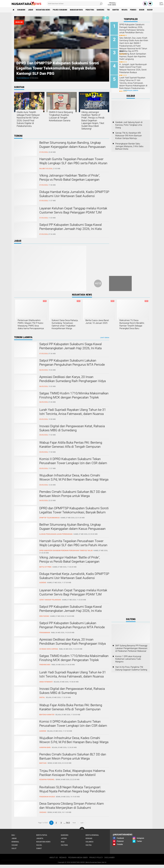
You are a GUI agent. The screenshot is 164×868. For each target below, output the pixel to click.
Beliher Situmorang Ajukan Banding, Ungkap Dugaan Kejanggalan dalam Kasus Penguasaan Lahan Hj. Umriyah (73, 147)
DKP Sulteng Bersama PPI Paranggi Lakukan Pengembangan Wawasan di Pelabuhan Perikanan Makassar (131, 652)
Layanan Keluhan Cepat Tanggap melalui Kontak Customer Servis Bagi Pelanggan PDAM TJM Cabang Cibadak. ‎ (74, 213)
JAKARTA (40, 841)
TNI (110, 10)
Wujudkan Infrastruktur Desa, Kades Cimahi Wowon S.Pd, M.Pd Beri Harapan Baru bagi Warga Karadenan (71, 483)
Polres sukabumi (61, 10)
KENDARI (89, 841)
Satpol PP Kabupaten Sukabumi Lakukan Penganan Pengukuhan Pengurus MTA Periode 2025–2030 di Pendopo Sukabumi (73, 368)
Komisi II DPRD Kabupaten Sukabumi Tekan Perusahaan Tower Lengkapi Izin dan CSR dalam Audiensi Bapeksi (71, 466)
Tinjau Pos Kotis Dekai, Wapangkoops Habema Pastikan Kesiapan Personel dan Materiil (73, 776)
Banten (117, 10)
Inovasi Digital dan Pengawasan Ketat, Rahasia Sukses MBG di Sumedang (73, 431)
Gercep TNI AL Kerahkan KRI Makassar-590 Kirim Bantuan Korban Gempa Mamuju (129, 134)
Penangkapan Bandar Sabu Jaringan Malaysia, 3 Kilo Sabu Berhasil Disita (129, 145)
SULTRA (89, 848)
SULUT (14, 851)
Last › (82, 826)
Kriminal (15, 845)
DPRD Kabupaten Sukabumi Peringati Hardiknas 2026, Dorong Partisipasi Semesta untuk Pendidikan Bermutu (133, 29)
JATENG (64, 841)
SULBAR (15, 848)
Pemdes (135, 10)
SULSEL (39, 848)
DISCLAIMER (109, 861)
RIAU (63, 845)
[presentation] (104, 18)
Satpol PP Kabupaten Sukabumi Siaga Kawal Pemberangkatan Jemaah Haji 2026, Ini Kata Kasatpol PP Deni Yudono (71, 229)
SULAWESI (89, 845)
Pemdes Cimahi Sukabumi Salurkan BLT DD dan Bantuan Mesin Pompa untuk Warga (74, 497)
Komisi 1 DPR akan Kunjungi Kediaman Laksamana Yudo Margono (128, 662)
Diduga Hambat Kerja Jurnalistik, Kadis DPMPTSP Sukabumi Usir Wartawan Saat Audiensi (69, 196)
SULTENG (64, 848)
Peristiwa (91, 10)
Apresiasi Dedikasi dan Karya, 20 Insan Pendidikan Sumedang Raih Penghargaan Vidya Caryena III (73, 384)
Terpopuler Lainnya (131, 89)
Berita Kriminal (92, 838)
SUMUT (39, 851)
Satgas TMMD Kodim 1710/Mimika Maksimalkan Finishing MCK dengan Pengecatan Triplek (66, 401)
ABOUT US (54, 861)
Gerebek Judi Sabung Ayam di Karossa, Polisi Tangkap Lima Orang (129, 123)
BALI (13, 838)
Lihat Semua (105, 341)
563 (68, 826)
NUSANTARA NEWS (43, 10)
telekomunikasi (23, 78)
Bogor (144, 10)
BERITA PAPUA (42, 838)
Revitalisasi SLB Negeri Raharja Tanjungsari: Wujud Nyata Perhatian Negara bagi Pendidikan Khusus (73, 795)
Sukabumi (21, 10)
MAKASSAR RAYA (77, 10)
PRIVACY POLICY (96, 861)
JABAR (31, 10)
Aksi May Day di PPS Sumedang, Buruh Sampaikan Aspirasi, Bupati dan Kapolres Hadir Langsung (134, 54)
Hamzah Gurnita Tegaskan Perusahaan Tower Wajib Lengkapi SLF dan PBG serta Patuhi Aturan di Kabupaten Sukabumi (73, 163)
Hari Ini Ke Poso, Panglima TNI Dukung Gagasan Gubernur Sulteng (131, 672)
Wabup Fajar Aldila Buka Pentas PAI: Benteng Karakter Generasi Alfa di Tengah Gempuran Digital (72, 450)
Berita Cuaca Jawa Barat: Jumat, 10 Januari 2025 (98, 322)
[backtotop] (82, 833)
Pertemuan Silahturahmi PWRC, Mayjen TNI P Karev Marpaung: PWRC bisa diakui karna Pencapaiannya (30, 326)
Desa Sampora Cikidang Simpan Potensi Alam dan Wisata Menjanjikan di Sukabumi (73, 809)
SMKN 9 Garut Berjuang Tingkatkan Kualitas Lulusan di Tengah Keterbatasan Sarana (61, 116)
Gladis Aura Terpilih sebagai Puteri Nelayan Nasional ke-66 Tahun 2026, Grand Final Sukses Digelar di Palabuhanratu (28, 119)
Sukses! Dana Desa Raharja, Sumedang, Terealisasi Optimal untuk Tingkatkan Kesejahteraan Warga (65, 326)
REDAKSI (63, 861)
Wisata (126, 10)
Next (74, 826)
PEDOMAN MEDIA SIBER (78, 861)
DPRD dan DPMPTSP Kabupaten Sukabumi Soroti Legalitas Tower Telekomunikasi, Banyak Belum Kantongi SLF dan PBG (59, 68)
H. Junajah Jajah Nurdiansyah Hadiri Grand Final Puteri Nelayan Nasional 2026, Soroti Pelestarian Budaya (134, 67)
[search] (75, 4)
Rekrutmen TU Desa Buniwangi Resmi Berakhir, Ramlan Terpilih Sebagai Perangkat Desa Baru (133, 325)
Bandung (102, 10)
